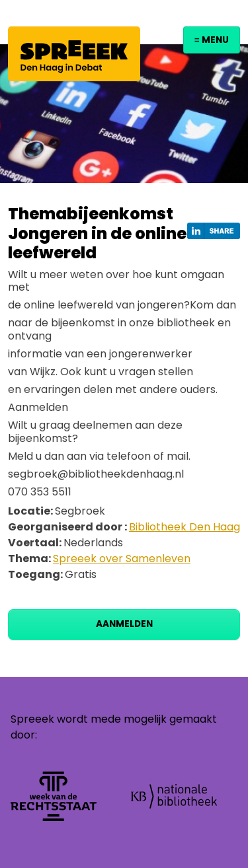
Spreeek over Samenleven (122, 559)
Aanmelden (124, 624)
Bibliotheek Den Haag (185, 527)
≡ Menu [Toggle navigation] (212, 40)
